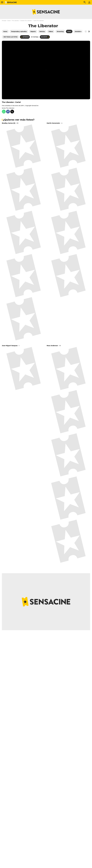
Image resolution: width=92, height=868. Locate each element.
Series (9, 21)
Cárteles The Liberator (26, 21)
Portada (4, 21)
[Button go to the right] (89, 31)
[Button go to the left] (86, 31)
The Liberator (15, 21)
